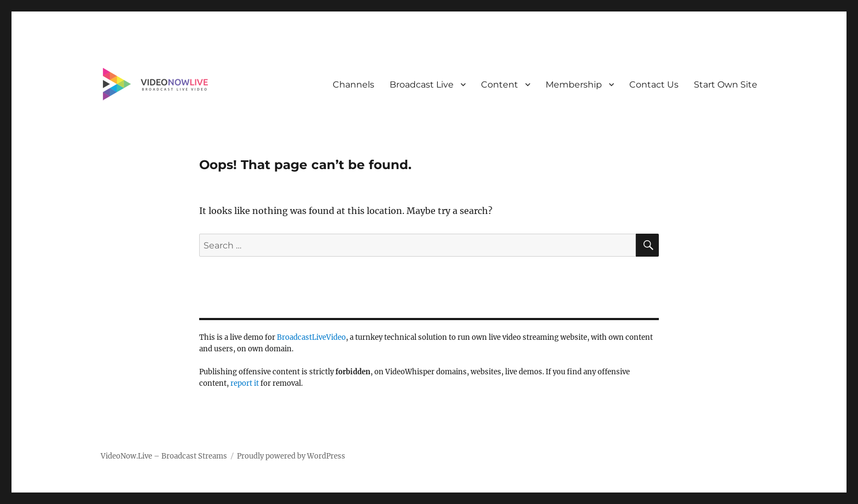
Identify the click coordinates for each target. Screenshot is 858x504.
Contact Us (654, 85)
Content (500, 85)
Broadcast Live (422, 85)
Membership (574, 85)
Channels (353, 85)
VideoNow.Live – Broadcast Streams (164, 456)
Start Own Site (726, 85)
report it (245, 383)
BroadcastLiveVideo (311, 337)
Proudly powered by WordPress (291, 456)
